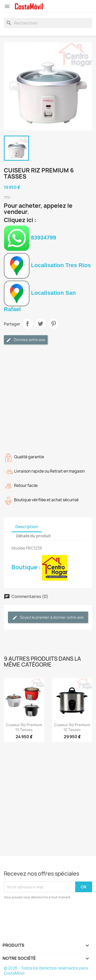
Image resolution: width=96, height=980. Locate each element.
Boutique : (40, 567)
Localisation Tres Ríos (47, 265)
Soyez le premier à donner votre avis (48, 618)
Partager (27, 324)
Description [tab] (27, 527)
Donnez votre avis (26, 340)
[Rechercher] (48, 23)
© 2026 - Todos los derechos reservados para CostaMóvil (46, 971)
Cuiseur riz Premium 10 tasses (24, 727)
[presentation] (47, 914)
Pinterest (54, 324)
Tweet (40, 324)
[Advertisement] (48, 398)
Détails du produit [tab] (34, 536)
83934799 (30, 238)
